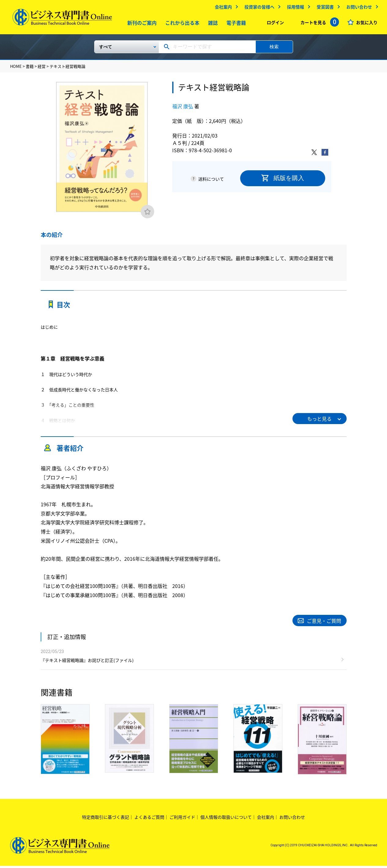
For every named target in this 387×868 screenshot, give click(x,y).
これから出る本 (181, 24)
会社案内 (223, 8)
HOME (16, 69)
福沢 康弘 (183, 108)
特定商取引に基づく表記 (106, 819)
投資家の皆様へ (259, 8)
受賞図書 (325, 8)
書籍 (30, 69)
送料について (211, 181)
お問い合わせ (359, 8)
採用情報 (295, 8)
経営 (42, 69)
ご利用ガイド (182, 819)
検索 (274, 49)
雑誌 (211, 24)
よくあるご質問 (149, 819)
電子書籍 (235, 24)
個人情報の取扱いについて (226, 819)
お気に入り (367, 24)
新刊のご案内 (140, 24)
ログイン (275, 24)
